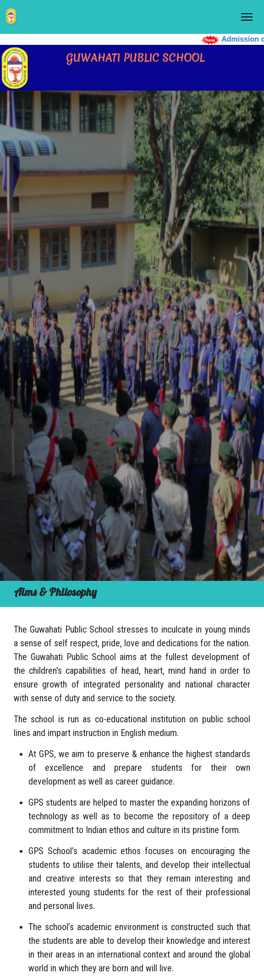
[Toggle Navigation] (247, 17)
